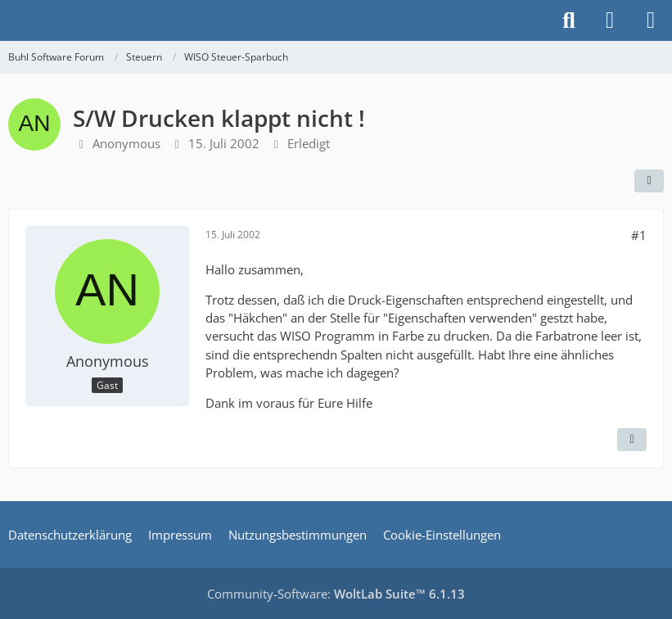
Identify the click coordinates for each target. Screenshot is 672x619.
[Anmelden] (610, 20)
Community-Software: (336, 594)
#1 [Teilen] (639, 235)
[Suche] (569, 20)
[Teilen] (649, 181)
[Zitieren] (632, 440)
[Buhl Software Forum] (8, 20)
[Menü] (651, 20)
